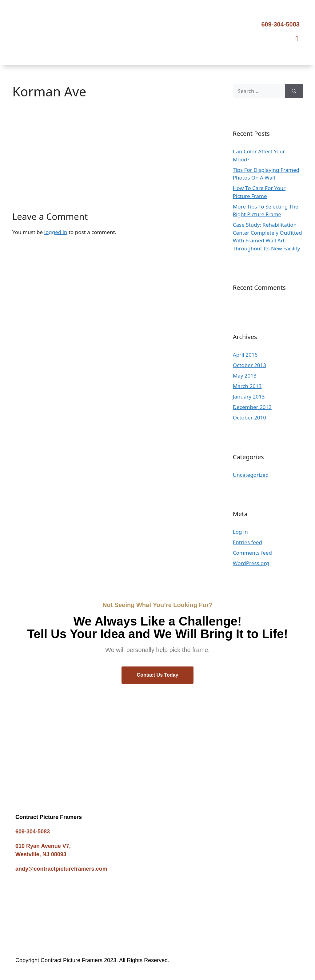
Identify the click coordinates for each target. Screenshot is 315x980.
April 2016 (245, 355)
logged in (56, 232)
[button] (297, 39)
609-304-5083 (280, 24)
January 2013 (249, 397)
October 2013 (249, 365)
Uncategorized (251, 475)
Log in (240, 532)
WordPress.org (251, 563)
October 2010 (249, 417)
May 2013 (245, 376)
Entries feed (247, 542)
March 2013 (247, 386)
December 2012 (252, 407)
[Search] (294, 91)
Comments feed (252, 553)
